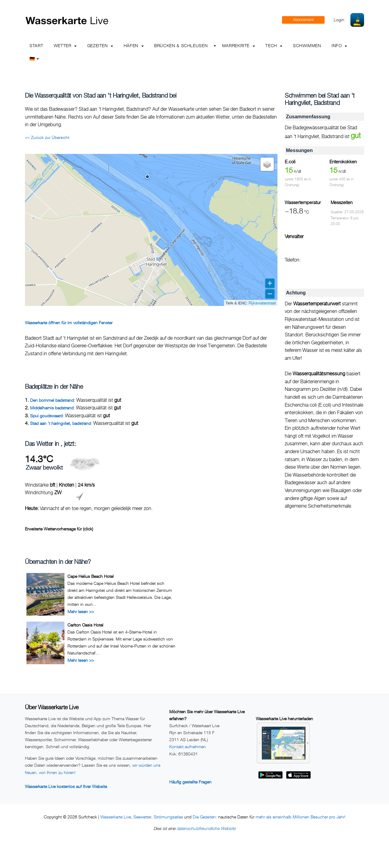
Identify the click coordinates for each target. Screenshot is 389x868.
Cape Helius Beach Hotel (91, 576)
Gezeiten (100, 45)
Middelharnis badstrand (52, 408)
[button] (147, 177)
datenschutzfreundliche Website (206, 828)
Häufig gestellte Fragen (190, 782)
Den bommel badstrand (52, 400)
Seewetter (142, 817)
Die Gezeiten (204, 817)
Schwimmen (307, 45)
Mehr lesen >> (81, 611)
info (339, 45)
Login (339, 20)
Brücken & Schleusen (181, 45)
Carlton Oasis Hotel (85, 625)
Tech (274, 45)
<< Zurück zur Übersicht (47, 137)
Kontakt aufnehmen (188, 746)
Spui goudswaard (46, 416)
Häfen (134, 45)
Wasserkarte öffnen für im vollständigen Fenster (69, 323)
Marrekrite (239, 45)
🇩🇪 (34, 59)
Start (36, 45)
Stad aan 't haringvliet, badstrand (60, 423)
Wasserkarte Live (116, 817)
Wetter (65, 45)
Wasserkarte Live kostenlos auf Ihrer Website (66, 786)
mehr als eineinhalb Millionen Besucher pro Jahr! (300, 817)
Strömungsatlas (168, 817)
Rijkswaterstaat (262, 303)
